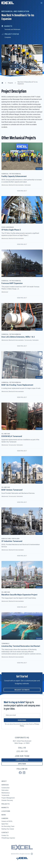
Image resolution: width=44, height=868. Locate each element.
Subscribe (22, 720)
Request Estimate (22, 690)
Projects (5, 804)
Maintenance (6, 793)
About (4, 781)
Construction (5, 788)
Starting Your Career (8, 829)
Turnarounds (5, 795)
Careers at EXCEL (22, 760)
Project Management (8, 798)
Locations (6, 811)
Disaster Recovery (7, 800)
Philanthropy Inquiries (8, 838)
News (4, 815)
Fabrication (5, 790)
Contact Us (5, 835)
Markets (5, 808)
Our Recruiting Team (8, 826)
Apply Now (22, 764)
